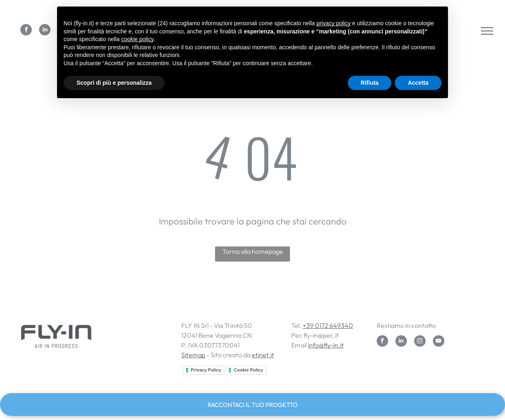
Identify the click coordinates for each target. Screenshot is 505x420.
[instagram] (420, 342)
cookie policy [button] (137, 39)
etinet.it (263, 355)
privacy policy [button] (334, 23)
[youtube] (439, 342)
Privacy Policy (206, 370)
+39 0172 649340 (328, 325)
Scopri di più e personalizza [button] (114, 83)
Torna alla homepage (253, 251)
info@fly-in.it (326, 345)
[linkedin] (45, 31)
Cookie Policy (248, 370)
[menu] (487, 31)
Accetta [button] (418, 83)
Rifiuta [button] (370, 83)
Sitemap (193, 355)
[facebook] (26, 31)
